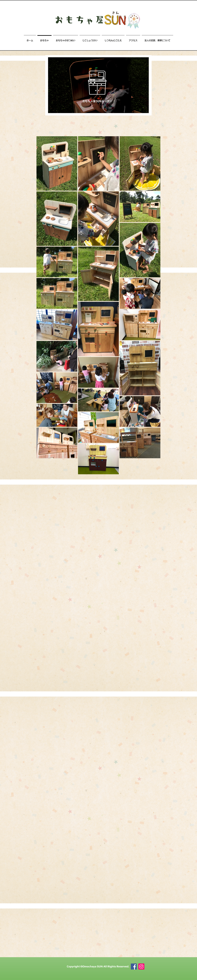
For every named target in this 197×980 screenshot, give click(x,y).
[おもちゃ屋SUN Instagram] (141, 967)
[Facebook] (134, 967)
